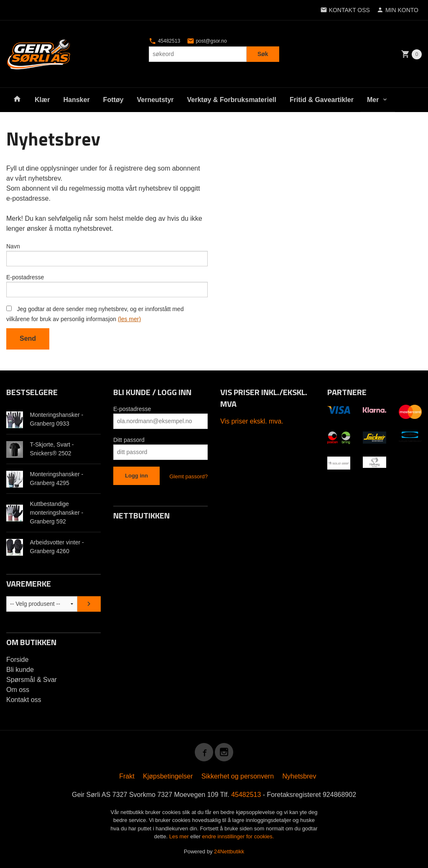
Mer (373, 100)
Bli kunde (20, 670)
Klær (42, 100)
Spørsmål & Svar (32, 680)
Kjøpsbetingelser (168, 776)
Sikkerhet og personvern (238, 776)
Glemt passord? (189, 476)
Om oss (18, 690)
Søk (263, 54)
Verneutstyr (155, 100)
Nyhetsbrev (299, 776)
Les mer (180, 836)
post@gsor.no (207, 41)
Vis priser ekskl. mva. (252, 421)
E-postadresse (25, 277)
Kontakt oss (24, 700)
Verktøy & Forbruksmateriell (232, 100)
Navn (13, 246)
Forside (17, 660)
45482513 (164, 41)
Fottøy (113, 100)
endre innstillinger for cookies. (238, 836)
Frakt (127, 776)
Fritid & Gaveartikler (322, 100)
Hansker (76, 100)
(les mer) (129, 319)
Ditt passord (129, 440)
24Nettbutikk (229, 851)
